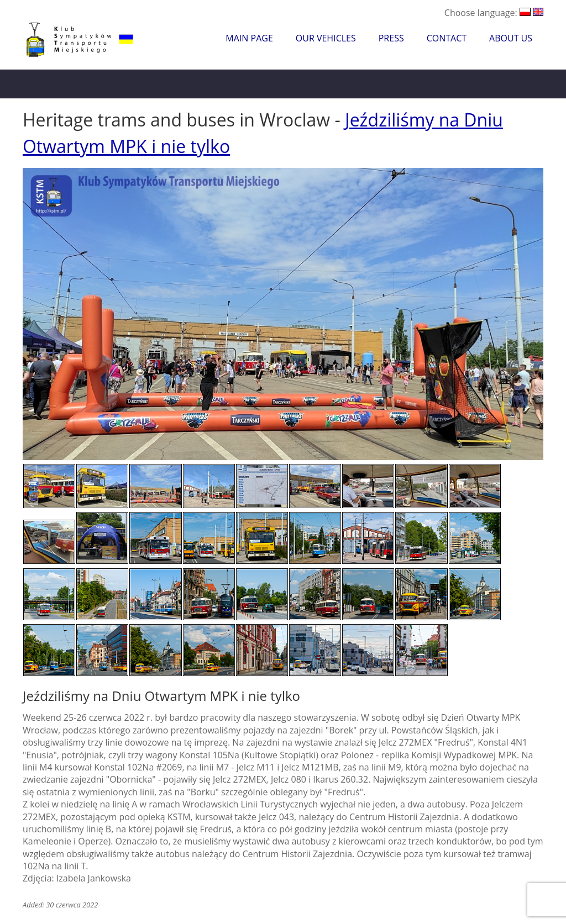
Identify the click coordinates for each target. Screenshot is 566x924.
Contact (447, 38)
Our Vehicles (326, 38)
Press (391, 38)
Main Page (249, 38)
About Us (511, 38)
